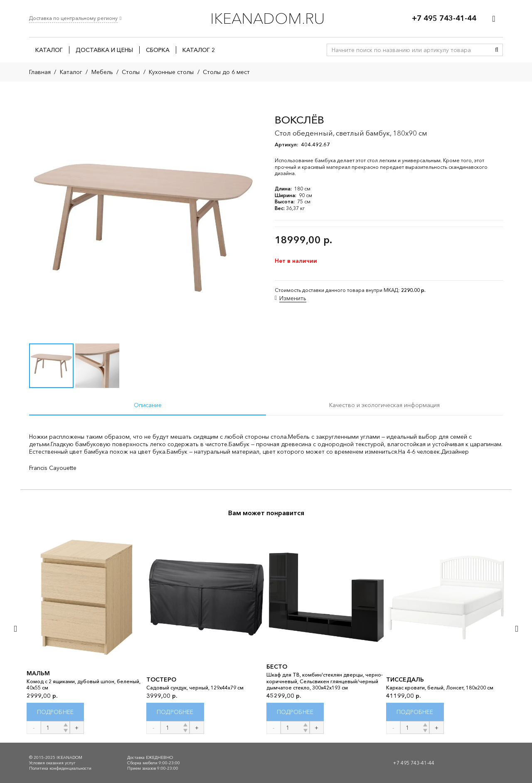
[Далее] (516, 629)
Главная (40, 72)
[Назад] (16, 629)
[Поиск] (497, 50)
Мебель (102, 72)
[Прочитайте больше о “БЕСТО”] (295, 712)
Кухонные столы (171, 72)
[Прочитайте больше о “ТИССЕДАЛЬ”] (415, 712)
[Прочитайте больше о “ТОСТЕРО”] (175, 712)
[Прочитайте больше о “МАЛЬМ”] (55, 712)
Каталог (71, 72)
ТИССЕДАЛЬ (405, 679)
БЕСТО (277, 667)
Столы (131, 72)
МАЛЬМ (38, 673)
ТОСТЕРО (161, 679)
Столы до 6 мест (226, 72)
